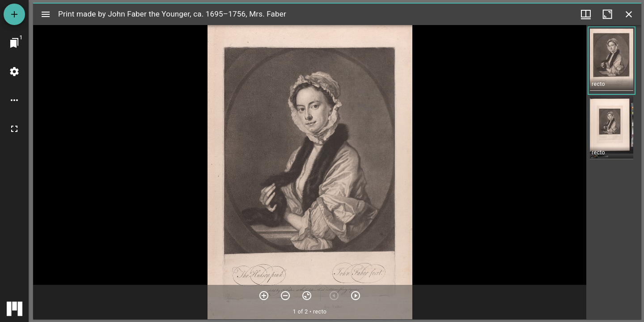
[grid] (614, 172)
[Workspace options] (14, 100)
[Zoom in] (264, 296)
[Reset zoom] (307, 296)
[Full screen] (14, 129)
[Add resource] (14, 14)
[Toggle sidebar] (46, 14)
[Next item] (356, 296)
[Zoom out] (285, 296)
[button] (612, 61)
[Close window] (629, 14)
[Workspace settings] (14, 72)
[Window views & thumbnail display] (586, 14)
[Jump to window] (14, 43)
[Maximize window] (607, 14)
